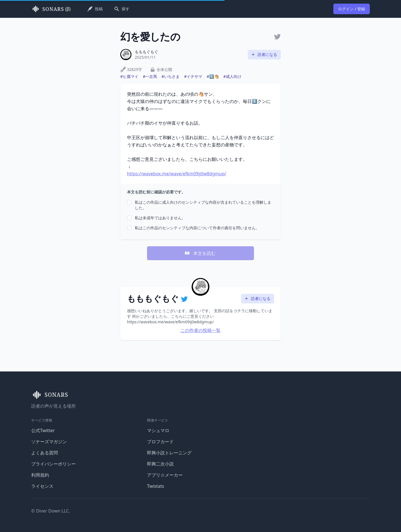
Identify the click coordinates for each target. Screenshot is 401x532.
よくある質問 (45, 453)
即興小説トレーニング (169, 453)
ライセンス (42, 486)
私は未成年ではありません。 (160, 218)
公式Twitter (43, 430)
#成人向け (232, 76)
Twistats (156, 486)
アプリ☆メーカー (165, 475)
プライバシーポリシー (53, 464)
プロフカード (160, 442)
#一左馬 (150, 76)
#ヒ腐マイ (129, 76)
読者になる (264, 54)
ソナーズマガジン (49, 442)
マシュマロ (158, 430)
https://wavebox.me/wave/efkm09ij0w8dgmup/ (177, 174)
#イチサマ (193, 76)
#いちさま (171, 76)
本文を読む (200, 253)
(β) (51, 9)
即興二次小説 (160, 464)
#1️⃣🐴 (213, 76)
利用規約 (40, 475)
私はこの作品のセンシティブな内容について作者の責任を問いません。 (197, 228)
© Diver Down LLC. (51, 511)
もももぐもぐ (146, 52)
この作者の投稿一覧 (200, 330)
